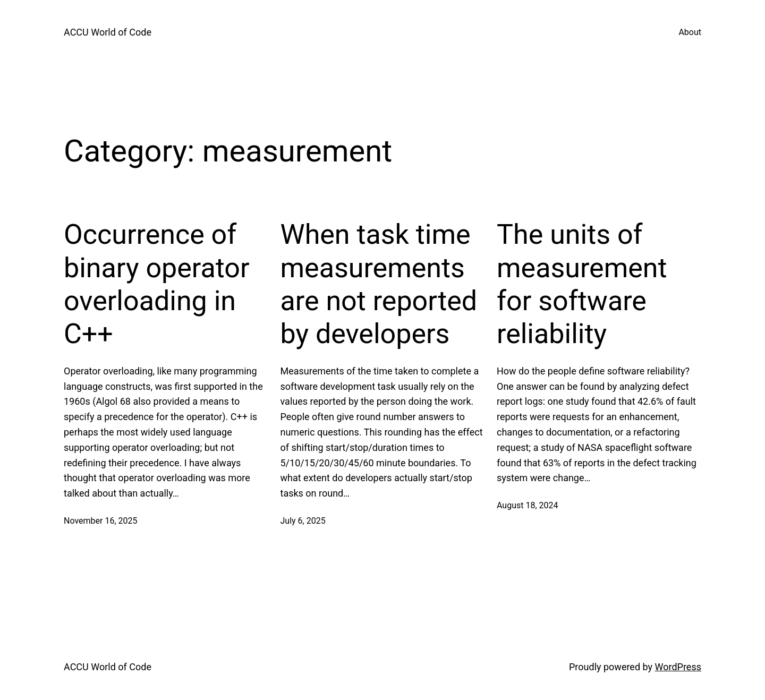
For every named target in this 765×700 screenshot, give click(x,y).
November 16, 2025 (101, 521)
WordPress (678, 667)
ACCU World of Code (108, 32)
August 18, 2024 (528, 505)
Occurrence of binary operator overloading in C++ (157, 284)
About (690, 32)
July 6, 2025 (303, 521)
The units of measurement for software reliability (582, 284)
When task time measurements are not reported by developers (379, 284)
